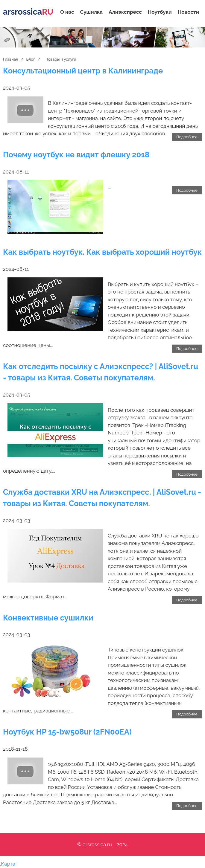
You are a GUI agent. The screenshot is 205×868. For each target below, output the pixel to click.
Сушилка (92, 12)
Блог (30, 59)
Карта (8, 864)
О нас (67, 12)
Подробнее (187, 137)
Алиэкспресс (125, 12)
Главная (10, 59)
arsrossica (28, 12)
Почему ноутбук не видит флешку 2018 (76, 155)
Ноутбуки (160, 12)
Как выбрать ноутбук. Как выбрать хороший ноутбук (102, 252)
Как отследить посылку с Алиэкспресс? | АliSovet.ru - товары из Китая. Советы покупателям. (101, 372)
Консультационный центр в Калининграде (83, 71)
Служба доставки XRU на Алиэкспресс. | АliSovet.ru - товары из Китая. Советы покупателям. (102, 498)
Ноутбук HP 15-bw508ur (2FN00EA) (67, 732)
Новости (188, 12)
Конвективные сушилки (48, 618)
